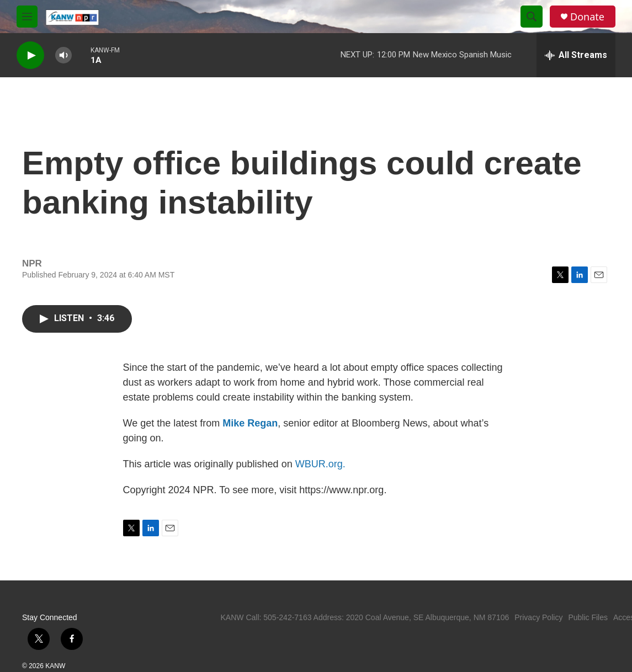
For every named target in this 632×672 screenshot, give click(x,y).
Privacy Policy (538, 617)
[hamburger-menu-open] (27, 17)
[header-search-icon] (532, 17)
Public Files (588, 617)
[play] (30, 55)
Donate (587, 17)
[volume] (63, 55)
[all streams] (576, 55)
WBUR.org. (320, 464)
